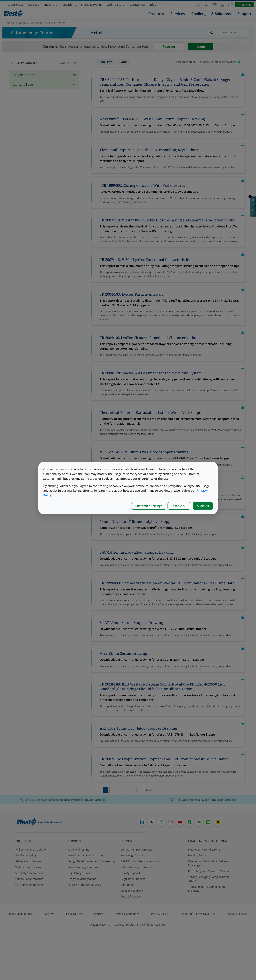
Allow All (203, 506)
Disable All (179, 506)
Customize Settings (149, 506)
